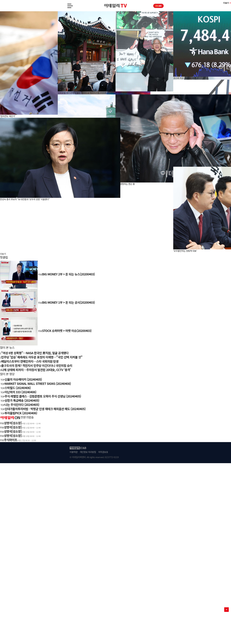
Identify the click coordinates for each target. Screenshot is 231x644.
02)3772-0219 (112, 457)
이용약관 (74, 452)
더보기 (226, 3)
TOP (226, 610)
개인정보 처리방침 (88, 452)
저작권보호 (103, 452)
